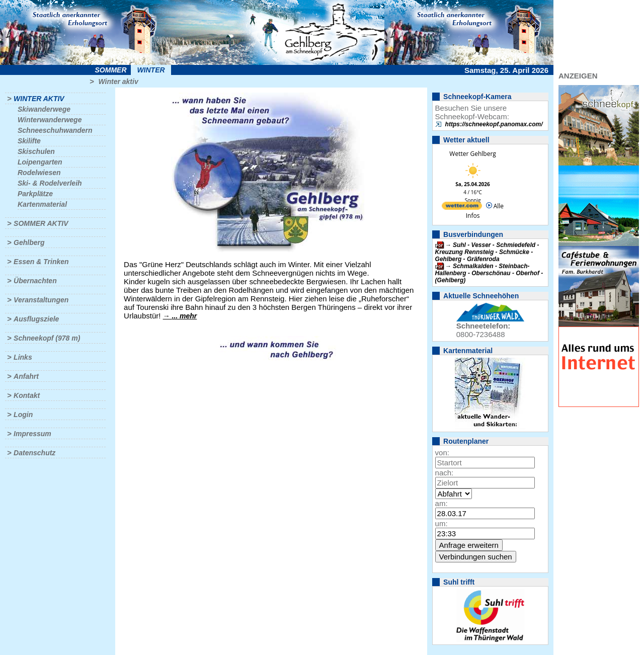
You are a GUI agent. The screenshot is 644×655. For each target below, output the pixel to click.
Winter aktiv (118, 81)
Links (23, 357)
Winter (151, 70)
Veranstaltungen (41, 300)
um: (441, 523)
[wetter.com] (462, 208)
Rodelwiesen (39, 173)
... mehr (184, 316)
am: (441, 503)
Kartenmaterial (42, 204)
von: (442, 453)
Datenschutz (34, 453)
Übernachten (35, 281)
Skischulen (36, 151)
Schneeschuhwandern (55, 130)
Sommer (111, 70)
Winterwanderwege (50, 120)
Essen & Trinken (41, 262)
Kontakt (27, 395)
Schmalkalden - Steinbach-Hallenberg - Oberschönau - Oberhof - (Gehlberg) (489, 273)
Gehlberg (29, 242)
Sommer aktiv (41, 223)
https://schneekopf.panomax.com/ (494, 124)
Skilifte (29, 141)
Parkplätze (35, 194)
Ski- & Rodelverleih (50, 183)
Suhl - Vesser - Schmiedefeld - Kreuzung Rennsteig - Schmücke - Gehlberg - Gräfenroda (487, 252)
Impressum (32, 434)
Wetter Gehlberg (472, 154)
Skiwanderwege (44, 109)
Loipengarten (40, 162)
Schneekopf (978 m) (47, 338)
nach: (445, 473)
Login (23, 415)
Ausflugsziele (36, 319)
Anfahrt (26, 376)
